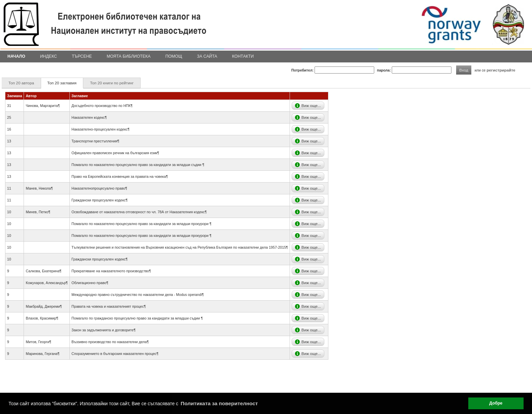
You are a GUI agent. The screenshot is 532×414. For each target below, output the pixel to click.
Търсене (82, 56)
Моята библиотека (129, 56)
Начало (16, 56)
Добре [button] (496, 403)
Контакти (243, 56)
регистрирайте (501, 70)
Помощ (174, 56)
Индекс (49, 56)
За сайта (207, 56)
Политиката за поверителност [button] (219, 403)
